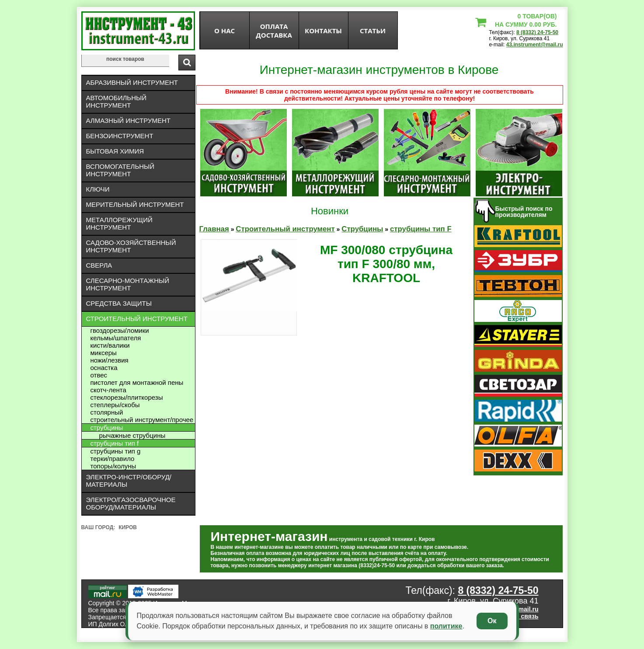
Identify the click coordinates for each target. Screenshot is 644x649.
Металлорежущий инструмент (119, 223)
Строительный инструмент (137, 319)
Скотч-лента (108, 390)
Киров (128, 527)
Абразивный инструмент (132, 82)
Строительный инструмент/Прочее (142, 420)
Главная (214, 229)
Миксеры (104, 353)
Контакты (323, 31)
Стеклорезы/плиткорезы (127, 397)
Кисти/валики (110, 345)
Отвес (99, 375)
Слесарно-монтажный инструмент (128, 284)
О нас (225, 31)
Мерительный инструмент (135, 204)
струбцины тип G (116, 451)
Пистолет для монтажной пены (137, 382)
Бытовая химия (115, 151)
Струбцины (107, 427)
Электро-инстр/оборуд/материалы (129, 481)
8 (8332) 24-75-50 (537, 32)
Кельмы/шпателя (116, 338)
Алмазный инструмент (128, 120)
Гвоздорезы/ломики (120, 330)
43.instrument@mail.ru (535, 45)
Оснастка (104, 368)
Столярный (107, 412)
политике (446, 626)
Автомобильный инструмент (117, 101)
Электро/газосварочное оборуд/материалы (131, 503)
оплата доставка (274, 31)
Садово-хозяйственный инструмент (131, 246)
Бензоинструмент (120, 136)
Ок (492, 621)
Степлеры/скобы (115, 405)
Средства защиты (119, 303)
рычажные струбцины (132, 435)
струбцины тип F (115, 443)
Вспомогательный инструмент (120, 170)
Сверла (99, 265)
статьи (373, 31)
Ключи (98, 189)
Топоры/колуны (113, 466)
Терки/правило (113, 459)
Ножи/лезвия (110, 360)
